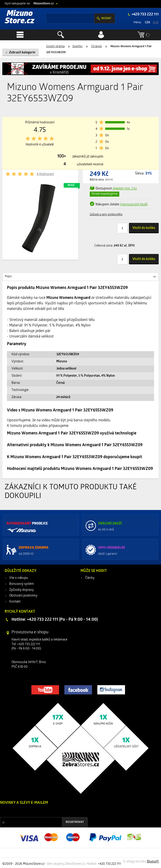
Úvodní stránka (55, 47)
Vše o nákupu (19, 578)
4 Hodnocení (45, 174)
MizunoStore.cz (43, 4)
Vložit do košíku (144, 228)
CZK (148, 22)
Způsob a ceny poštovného (106, 215)
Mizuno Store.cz (20, 18)
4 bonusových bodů (134, 205)
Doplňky (78, 47)
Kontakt (15, 602)
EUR (156, 22)
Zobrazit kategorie (22, 53)
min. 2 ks (125, 189)
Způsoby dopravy (21, 590)
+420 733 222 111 (145, 15)
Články (90, 578)
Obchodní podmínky (23, 596)
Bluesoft (153, 862)
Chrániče (96, 47)
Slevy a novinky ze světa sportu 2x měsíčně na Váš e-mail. (39, 811)
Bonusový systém (22, 584)
